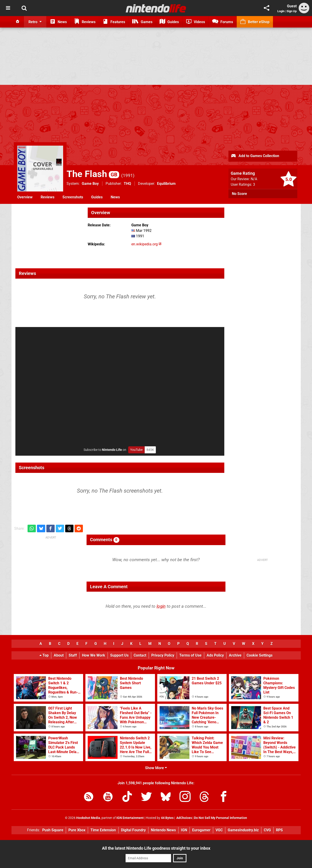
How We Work (94, 655)
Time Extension (103, 830)
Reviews (48, 197)
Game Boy (90, 184)
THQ (127, 184)
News (115, 197)
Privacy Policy (163, 655)
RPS (279, 830)
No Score (239, 194)
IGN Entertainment (130, 818)
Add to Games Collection (255, 156)
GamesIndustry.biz (243, 830)
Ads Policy (215, 655)
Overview (25, 197)
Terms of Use (190, 655)
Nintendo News (163, 830)
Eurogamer (201, 830)
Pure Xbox (77, 830)
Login (281, 11)
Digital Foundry (133, 830)
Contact (140, 655)
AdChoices (184, 818)
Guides (97, 197)
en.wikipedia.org (146, 244)
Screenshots (73, 197)
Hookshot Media (88, 818)
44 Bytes (167, 818)
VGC (219, 830)
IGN (184, 830)
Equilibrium (166, 184)
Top (44, 655)
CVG (267, 830)
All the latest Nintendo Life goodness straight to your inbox (156, 848)
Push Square (53, 830)
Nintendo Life (112, 450)
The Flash (93, 174)
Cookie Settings (260, 655)
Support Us (119, 655)
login (161, 606)
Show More (156, 768)
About (59, 655)
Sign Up (292, 11)
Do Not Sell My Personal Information (221, 818)
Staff (73, 655)
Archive (235, 655)
